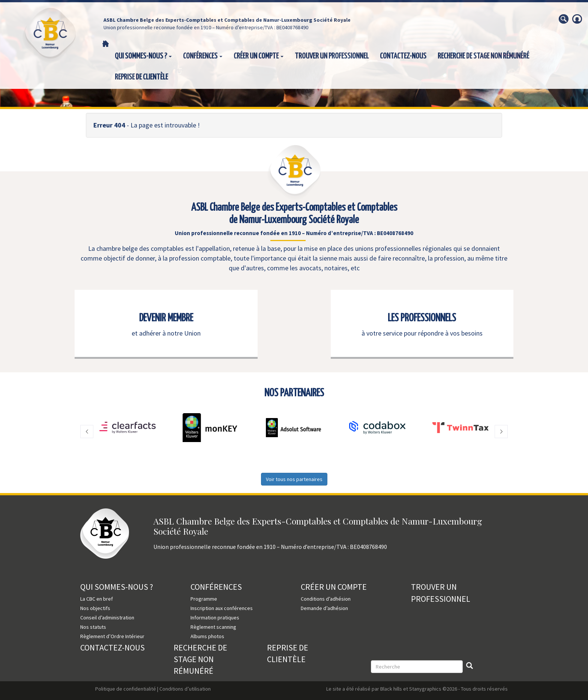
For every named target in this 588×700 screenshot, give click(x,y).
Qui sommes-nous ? (143, 56)
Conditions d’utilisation (185, 689)
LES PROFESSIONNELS (422, 318)
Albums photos (207, 636)
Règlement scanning (213, 627)
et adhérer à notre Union (166, 333)
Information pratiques (215, 618)
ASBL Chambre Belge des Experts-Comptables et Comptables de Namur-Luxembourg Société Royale (227, 20)
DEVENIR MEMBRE (166, 318)
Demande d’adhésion (324, 608)
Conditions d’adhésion (326, 599)
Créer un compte (259, 56)
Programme (204, 599)
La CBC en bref (97, 599)
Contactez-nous (403, 56)
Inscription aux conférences (222, 608)
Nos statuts (93, 627)
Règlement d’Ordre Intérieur (112, 636)
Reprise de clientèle (141, 77)
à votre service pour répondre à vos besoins (422, 333)
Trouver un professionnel (332, 56)
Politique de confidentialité (126, 689)
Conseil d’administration (107, 618)
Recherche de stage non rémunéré (483, 56)
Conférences (203, 56)
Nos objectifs (95, 608)
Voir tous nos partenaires (294, 479)
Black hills (391, 689)
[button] (87, 431)
